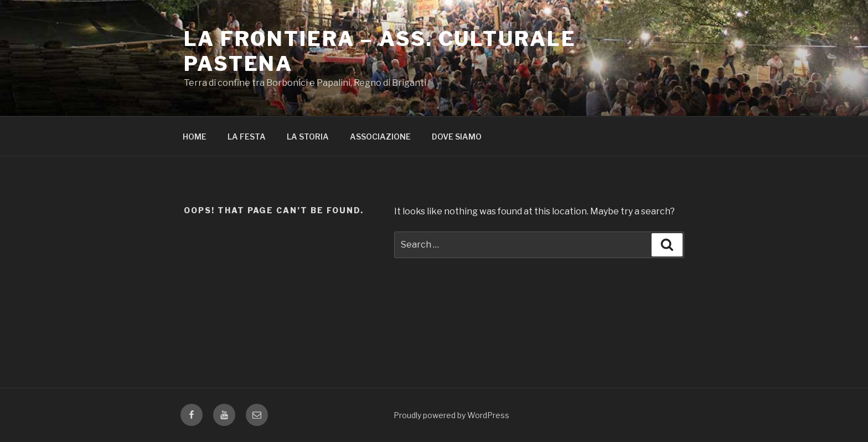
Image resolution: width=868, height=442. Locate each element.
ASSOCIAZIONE (380, 137)
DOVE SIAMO (457, 137)
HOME (195, 137)
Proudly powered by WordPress (451, 415)
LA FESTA (247, 137)
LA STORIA (308, 137)
